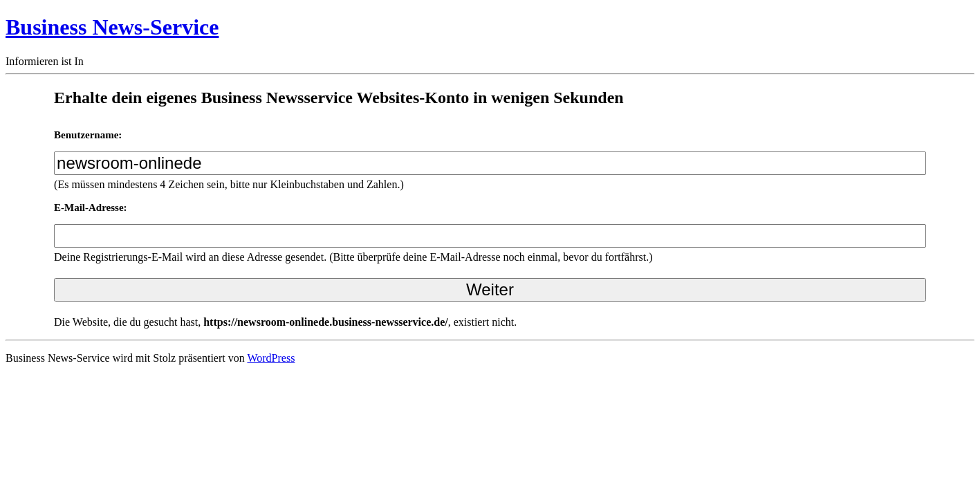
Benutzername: (88, 135)
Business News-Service (112, 27)
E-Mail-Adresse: (91, 207)
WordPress (271, 358)
